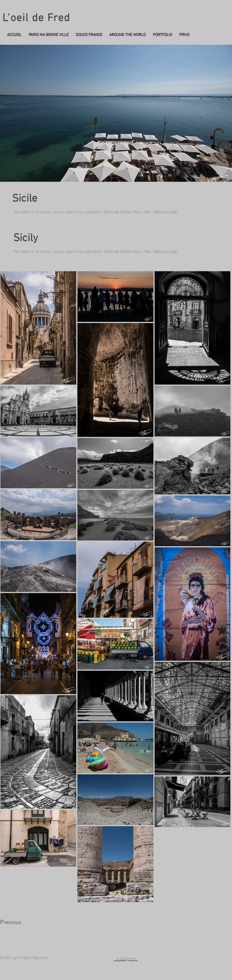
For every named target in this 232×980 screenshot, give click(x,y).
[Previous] (17, 922)
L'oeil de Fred (36, 18)
